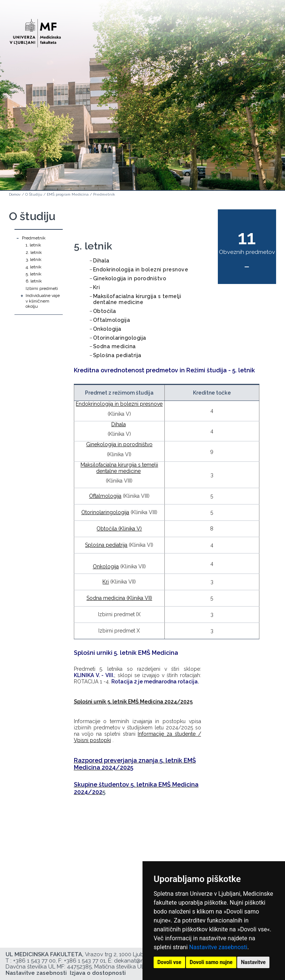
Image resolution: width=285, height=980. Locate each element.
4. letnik (34, 267)
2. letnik (34, 252)
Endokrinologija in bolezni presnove (141, 269)
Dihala (101, 261)
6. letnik (34, 281)
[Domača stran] (35, 30)
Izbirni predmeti (42, 288)
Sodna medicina (114, 346)
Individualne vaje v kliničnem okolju (43, 301)
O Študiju (34, 194)
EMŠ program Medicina (68, 194)
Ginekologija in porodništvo (130, 278)
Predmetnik (104, 194)
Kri (97, 287)
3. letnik (34, 259)
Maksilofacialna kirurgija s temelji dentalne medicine (137, 299)
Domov (15, 194)
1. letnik (33, 245)
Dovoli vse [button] (169, 962)
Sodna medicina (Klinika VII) (119, 598)
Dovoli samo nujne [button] (211, 962)
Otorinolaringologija (120, 338)
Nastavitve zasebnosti (218, 947)
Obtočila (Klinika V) (119, 529)
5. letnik (34, 274)
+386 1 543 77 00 (34, 961)
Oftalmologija (112, 320)
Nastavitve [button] (253, 962)
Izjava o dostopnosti (98, 973)
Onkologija (107, 329)
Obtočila (105, 311)
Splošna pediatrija (117, 355)
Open (263, 36)
